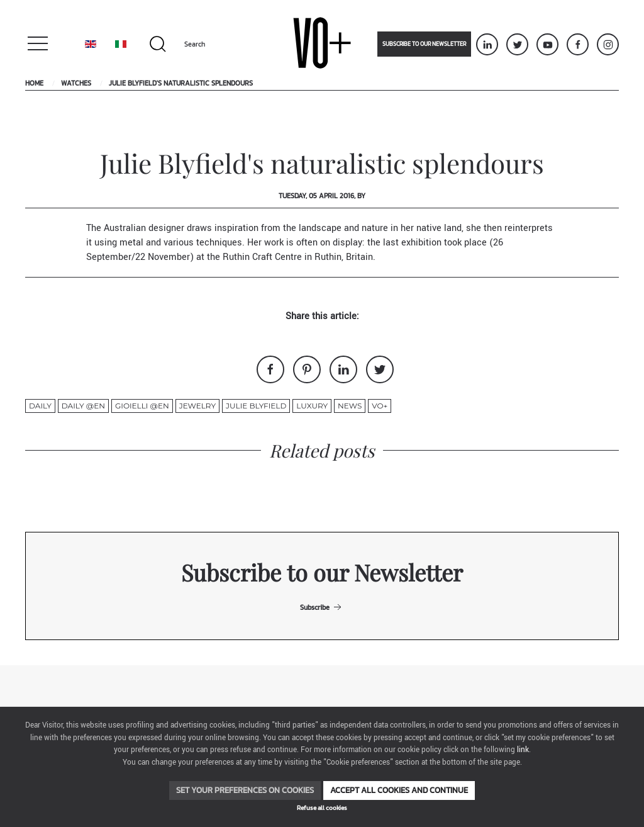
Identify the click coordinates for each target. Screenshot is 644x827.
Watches (76, 83)
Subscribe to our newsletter (424, 44)
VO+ (380, 406)
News (350, 406)
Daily (40, 406)
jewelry (197, 406)
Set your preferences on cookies (245, 790)
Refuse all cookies (322, 808)
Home (34, 83)
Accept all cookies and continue (399, 790)
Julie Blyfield (256, 406)
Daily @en (83, 406)
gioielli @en (142, 406)
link (523, 750)
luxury (312, 406)
